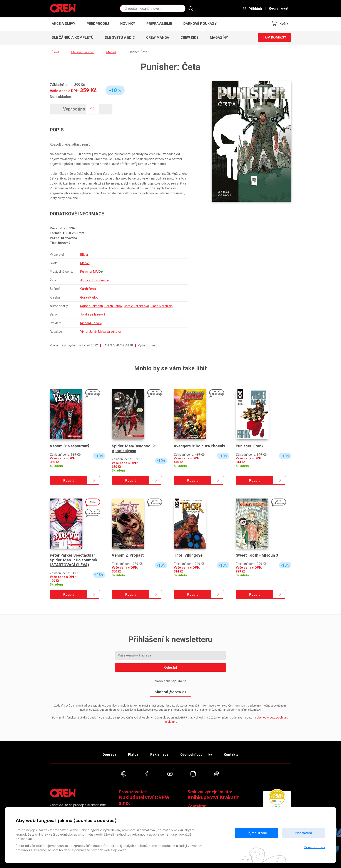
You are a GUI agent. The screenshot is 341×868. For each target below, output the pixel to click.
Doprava (109, 755)
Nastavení (304, 833)
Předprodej (98, 24)
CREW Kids (190, 38)
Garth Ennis (88, 289)
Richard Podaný (91, 323)
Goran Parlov (89, 297)
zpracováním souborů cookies (96, 846)
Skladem (56, 466)
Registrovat (279, 8)
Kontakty (232, 755)
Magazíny (219, 38)
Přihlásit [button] (252, 9)
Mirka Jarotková (110, 332)
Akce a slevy (64, 24)
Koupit (69, 480)
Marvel (84, 263)
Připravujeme (159, 24)
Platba (133, 755)
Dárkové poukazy (200, 24)
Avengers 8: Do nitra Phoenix (199, 446)
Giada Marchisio (163, 306)
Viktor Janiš (88, 332)
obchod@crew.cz (170, 692)
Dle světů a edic (120, 38)
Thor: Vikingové (188, 555)
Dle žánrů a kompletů (73, 38)
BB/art (84, 255)
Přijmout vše (257, 833)
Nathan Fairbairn (91, 306)
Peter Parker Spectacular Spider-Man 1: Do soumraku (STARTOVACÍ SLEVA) (75, 560)
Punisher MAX (90, 272)
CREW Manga (158, 38)
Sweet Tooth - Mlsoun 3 (257, 555)
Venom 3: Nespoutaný (69, 446)
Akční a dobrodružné (94, 280)
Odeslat (171, 667)
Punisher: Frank (250, 446)
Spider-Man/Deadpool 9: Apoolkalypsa (134, 448)
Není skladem (61, 97)
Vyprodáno (74, 109)
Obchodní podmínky (196, 755)
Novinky (128, 24)
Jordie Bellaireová (137, 306)
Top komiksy (274, 38)
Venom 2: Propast (128, 555)
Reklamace (159, 755)
